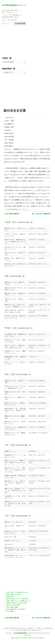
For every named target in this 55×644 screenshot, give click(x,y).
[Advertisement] (15, 40)
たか (3, 20)
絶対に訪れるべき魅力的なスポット (18, 592)
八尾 (12, 20)
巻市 (16, 20)
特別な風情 (10, 597)
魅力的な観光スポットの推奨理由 (17, 599)
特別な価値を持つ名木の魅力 (16, 609)
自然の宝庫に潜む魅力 (14, 594)
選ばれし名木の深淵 (13, 605)
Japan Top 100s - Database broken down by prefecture (27, 638)
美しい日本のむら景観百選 (41, 214)
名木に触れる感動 (12, 607)
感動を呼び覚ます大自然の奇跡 (17, 603)
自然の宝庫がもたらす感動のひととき (19, 601)
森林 (9, 206)
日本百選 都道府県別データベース (14, 5)
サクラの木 (46, 178)
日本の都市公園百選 (12, 214)
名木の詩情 (10, 611)
